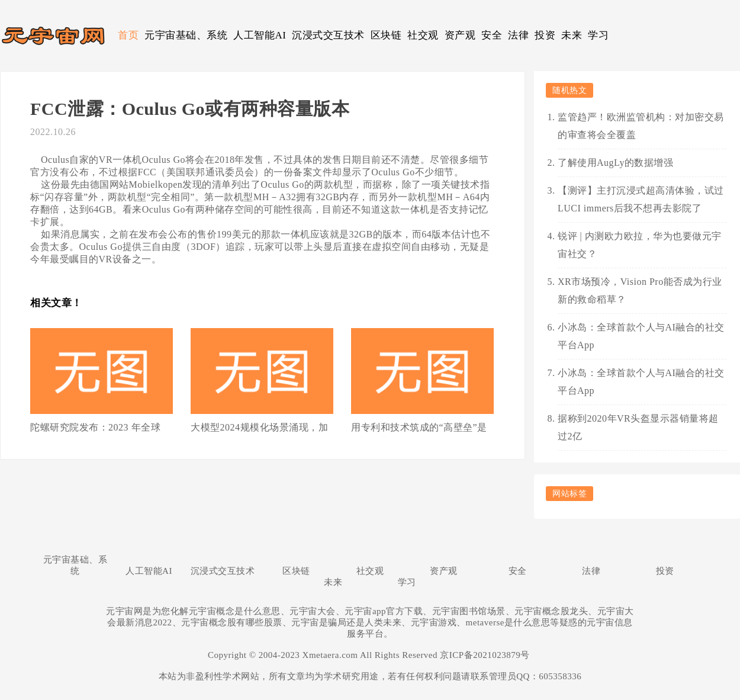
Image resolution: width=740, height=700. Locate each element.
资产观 (460, 35)
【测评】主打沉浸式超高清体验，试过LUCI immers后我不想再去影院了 (641, 199)
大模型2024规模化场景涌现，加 (259, 427)
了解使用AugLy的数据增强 (615, 163)
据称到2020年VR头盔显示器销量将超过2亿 (638, 427)
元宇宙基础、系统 (186, 35)
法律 (518, 35)
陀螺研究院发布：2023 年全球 (95, 427)
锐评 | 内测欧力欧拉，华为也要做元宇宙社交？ (640, 245)
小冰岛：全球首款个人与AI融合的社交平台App (641, 336)
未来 (572, 35)
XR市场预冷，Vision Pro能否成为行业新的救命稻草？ (640, 290)
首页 (128, 35)
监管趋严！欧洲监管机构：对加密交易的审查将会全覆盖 (641, 126)
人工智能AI (260, 35)
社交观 (423, 35)
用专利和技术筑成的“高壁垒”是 (419, 427)
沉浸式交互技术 (328, 35)
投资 (545, 35)
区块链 (386, 35)
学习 (598, 35)
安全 (492, 35)
